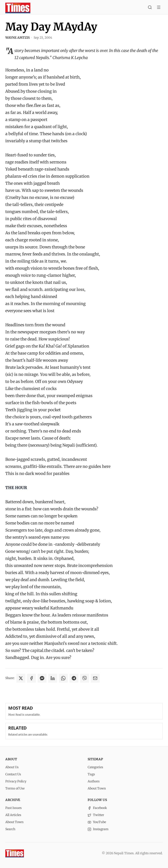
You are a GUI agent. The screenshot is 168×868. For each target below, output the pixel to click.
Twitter (96, 815)
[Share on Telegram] (74, 678)
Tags (91, 774)
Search (10, 829)
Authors (94, 781)
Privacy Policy (16, 781)
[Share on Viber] (85, 678)
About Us (12, 767)
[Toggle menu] (159, 8)
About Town (97, 788)
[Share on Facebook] (31, 678)
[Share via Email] (95, 678)
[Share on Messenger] (42, 678)
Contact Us (13, 774)
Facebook (97, 808)
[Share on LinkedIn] (53, 678)
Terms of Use (15, 788)
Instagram (98, 829)
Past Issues (14, 808)
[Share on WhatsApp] (63, 678)
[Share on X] (21, 678)
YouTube (97, 822)
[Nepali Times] (15, 853)
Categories (95, 767)
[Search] (150, 8)
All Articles (13, 815)
